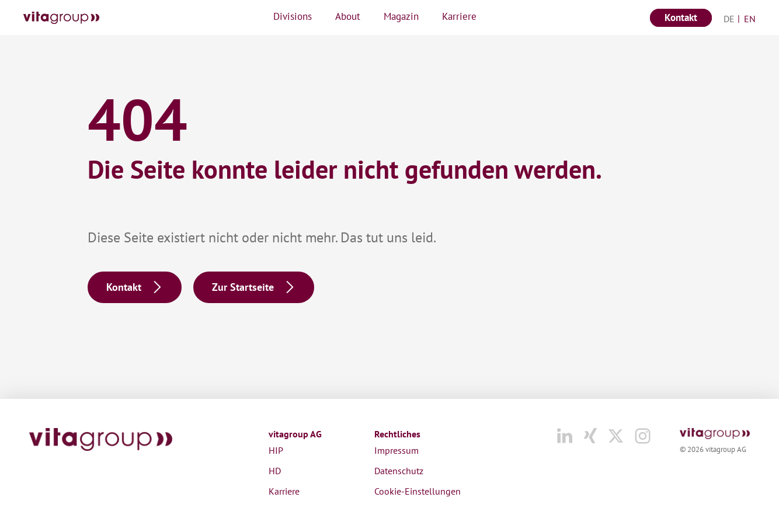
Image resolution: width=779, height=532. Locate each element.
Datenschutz (399, 471)
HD (275, 471)
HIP (276, 450)
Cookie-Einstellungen (418, 491)
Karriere (284, 491)
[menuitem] (729, 18)
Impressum (397, 450)
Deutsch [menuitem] (735, 19)
